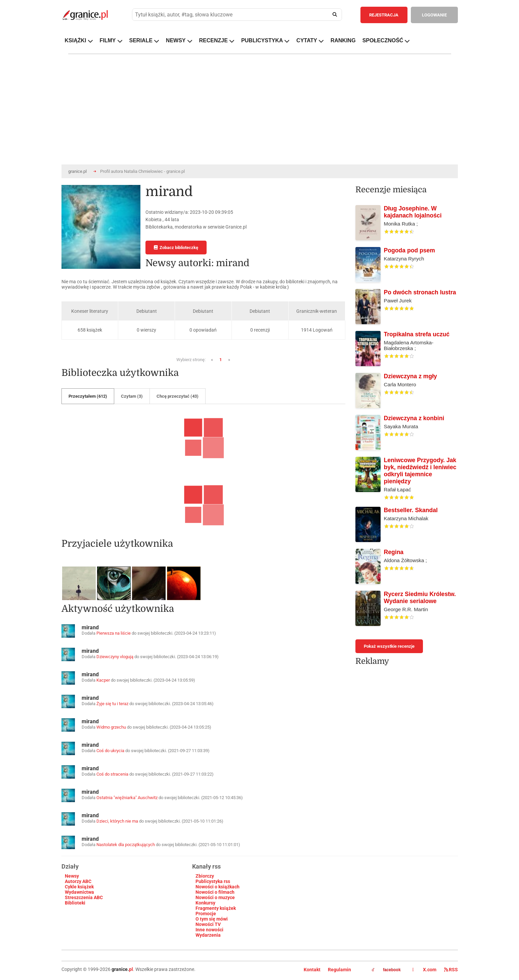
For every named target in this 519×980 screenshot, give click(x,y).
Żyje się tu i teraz (112, 704)
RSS (451, 970)
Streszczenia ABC (84, 897)
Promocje (206, 914)
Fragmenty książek (216, 908)
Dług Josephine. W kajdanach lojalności (413, 212)
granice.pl (77, 171)
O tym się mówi (212, 919)
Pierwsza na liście (114, 633)
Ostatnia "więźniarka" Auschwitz (127, 798)
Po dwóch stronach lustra (420, 292)
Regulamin (339, 970)
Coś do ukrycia (110, 751)
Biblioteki (75, 903)
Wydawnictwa (79, 892)
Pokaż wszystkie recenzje (389, 646)
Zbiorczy (205, 876)
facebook (386, 970)
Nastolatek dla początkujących (126, 845)
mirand (90, 627)
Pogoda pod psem (410, 250)
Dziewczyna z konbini (414, 418)
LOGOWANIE (434, 15)
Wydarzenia (208, 935)
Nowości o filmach (215, 892)
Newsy (72, 876)
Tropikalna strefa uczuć (417, 334)
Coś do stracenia (112, 774)
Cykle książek (79, 887)
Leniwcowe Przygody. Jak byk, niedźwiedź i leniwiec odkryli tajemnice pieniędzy (420, 471)
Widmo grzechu (111, 727)
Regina (394, 552)
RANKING (343, 40)
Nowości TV (208, 924)
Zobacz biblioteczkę (176, 248)
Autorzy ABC (78, 881)
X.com (425, 970)
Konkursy (205, 903)
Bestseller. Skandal (411, 510)
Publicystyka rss (213, 881)
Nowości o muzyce (215, 897)
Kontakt (312, 970)
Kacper (103, 680)
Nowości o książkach (218, 887)
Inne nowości (209, 930)
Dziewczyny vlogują (115, 657)
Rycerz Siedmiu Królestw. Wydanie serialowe (420, 598)
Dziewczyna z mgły (410, 376)
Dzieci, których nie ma (117, 821)
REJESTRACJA (384, 15)
